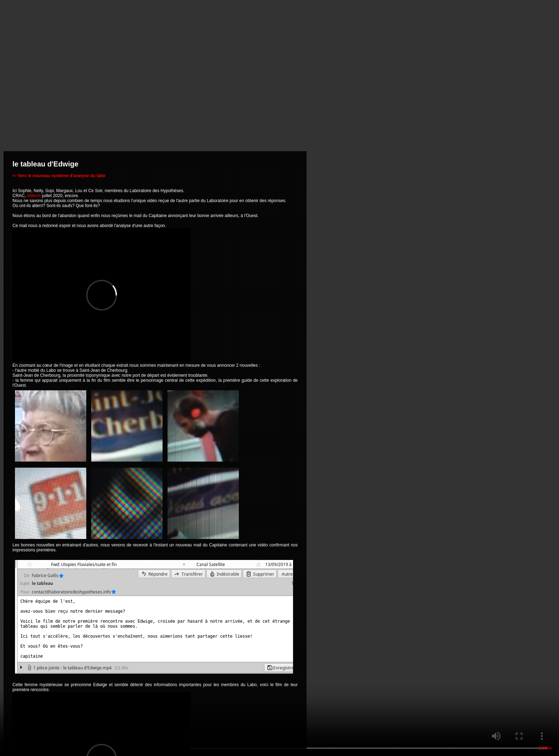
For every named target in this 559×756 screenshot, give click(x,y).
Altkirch (34, 196)
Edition (545, 748)
